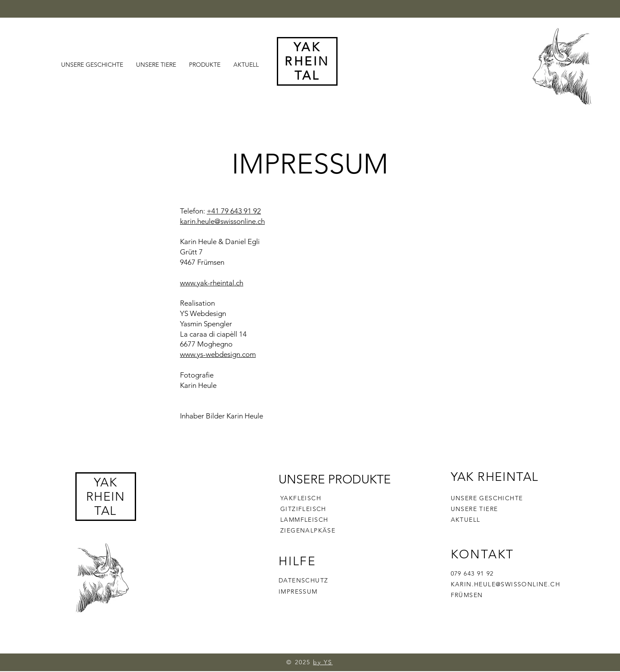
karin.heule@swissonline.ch (222, 221)
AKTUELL (466, 520)
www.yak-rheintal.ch (212, 283)
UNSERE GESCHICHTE (487, 498)
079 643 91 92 (472, 573)
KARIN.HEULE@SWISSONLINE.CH (505, 584)
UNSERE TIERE (474, 509)
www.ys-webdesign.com (218, 354)
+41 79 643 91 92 (234, 211)
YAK (105, 482)
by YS (323, 662)
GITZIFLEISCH (303, 509)
